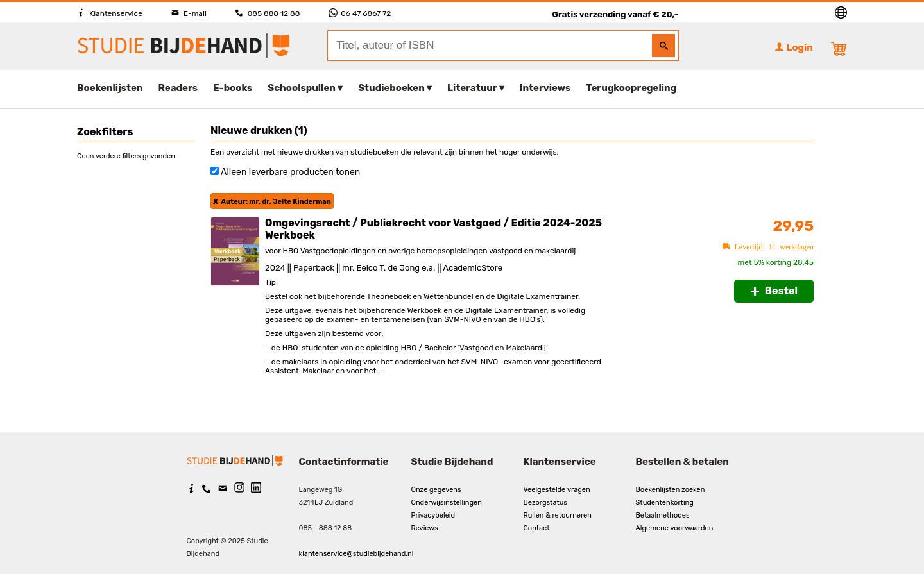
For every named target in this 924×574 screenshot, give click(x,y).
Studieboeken (391, 88)
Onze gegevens (436, 490)
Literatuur (472, 88)
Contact (537, 528)
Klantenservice (110, 13)
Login (794, 47)
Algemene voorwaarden (675, 528)
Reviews (425, 528)
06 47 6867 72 (360, 13)
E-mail (189, 13)
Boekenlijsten (110, 88)
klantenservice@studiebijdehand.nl (356, 554)
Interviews (545, 88)
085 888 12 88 (268, 13)
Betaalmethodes (663, 515)
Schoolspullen (302, 88)
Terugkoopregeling (631, 88)
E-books (233, 88)
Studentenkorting (665, 502)
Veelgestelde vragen (557, 490)
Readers (178, 88)
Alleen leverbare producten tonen (290, 172)
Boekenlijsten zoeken (671, 490)
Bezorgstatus (545, 502)
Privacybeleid (433, 515)
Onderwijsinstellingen (447, 502)
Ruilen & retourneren (558, 515)
